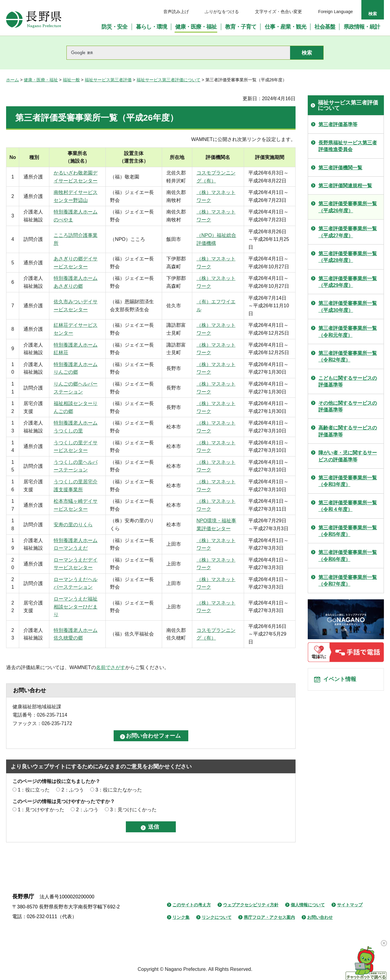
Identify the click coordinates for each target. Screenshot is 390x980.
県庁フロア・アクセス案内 (269, 917)
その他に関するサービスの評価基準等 (348, 406)
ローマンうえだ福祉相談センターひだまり (76, 607)
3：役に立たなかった (119, 790)
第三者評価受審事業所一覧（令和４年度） (348, 506)
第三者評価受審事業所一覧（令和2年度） (348, 356)
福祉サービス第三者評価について (168, 80)
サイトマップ (350, 905)
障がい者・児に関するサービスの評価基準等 (348, 456)
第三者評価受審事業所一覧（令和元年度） (348, 331)
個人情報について (308, 905)
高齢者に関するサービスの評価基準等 (348, 431)
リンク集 (181, 917)
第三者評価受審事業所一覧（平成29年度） (348, 282)
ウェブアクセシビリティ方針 (251, 905)
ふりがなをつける (222, 12)
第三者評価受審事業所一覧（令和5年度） (348, 531)
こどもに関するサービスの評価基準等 (348, 381)
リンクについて (217, 917)
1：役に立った (34, 790)
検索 (373, 14)
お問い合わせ (320, 917)
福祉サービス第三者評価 (108, 80)
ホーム (12, 80)
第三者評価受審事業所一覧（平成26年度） (348, 207)
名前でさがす (111, 667)
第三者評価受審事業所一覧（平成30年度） (348, 307)
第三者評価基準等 (338, 124)
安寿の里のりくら (73, 525)
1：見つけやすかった (41, 810)
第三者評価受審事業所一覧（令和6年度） (348, 556)
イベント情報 (342, 681)
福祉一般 (71, 80)
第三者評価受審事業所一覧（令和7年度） (348, 581)
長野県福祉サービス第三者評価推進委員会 (348, 146)
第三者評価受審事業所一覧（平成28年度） (348, 257)
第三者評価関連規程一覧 (345, 186)
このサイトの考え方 (192, 905)
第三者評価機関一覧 (340, 168)
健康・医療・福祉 (41, 80)
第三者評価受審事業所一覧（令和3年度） (348, 481)
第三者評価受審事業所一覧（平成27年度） (348, 232)
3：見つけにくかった (133, 810)
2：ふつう (73, 790)
